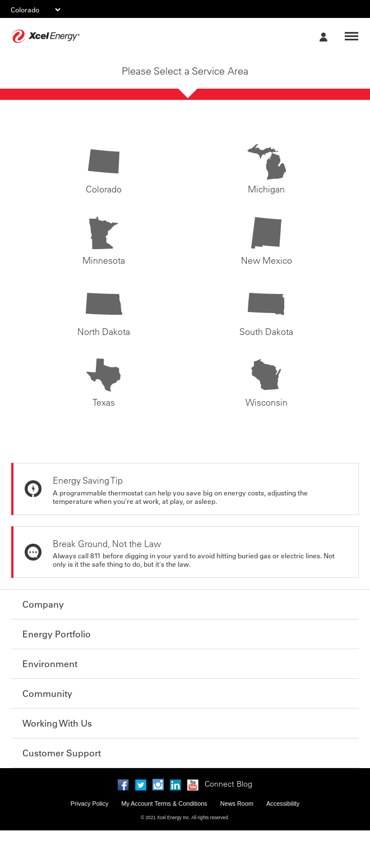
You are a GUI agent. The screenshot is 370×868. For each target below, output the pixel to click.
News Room (237, 803)
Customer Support (62, 753)
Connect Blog (228, 784)
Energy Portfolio (57, 634)
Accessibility (283, 803)
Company (43, 604)
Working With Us (57, 723)
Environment (50, 664)
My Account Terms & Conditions (164, 803)
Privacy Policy (90, 803)
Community (47, 694)
